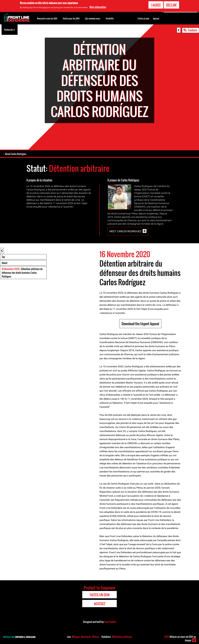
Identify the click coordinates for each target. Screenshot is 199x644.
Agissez (156, 18)
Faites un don (143, 18)
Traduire (192, 30)
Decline (171, 5)
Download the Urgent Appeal (140, 324)
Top (3, 257)
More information (98, 7)
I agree (156, 5)
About (5, 263)
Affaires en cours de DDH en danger (180, 638)
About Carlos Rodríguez (16, 154)
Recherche (10, 29)
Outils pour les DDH (71, 18)
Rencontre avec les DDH (47, 18)
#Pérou (96, 637)
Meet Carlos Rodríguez (125, 231)
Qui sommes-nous (93, 18)
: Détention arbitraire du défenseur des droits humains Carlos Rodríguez (22, 273)
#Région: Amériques (82, 637)
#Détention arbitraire (122, 637)
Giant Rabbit (110, 622)
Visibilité (110, 18)
